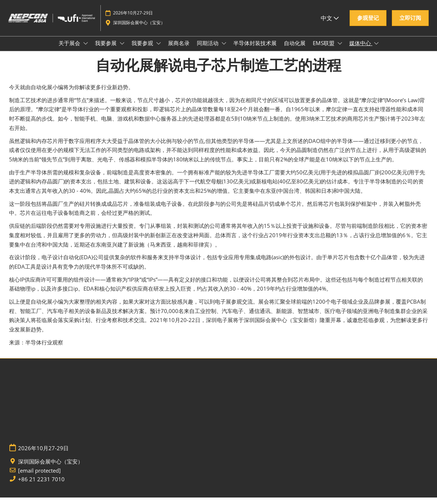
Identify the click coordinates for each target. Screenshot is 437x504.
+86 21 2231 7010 (41, 486)
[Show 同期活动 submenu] (224, 50)
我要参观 (143, 50)
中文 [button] (330, 21)
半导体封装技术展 (255, 50)
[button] (368, 22)
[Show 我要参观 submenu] (159, 50)
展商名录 (179, 50)
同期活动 (208, 50)
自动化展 (295, 50)
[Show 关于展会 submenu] (86, 50)
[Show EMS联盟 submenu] (340, 50)
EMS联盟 (324, 50)
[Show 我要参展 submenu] (122, 50)
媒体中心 (361, 50)
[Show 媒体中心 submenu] (376, 50)
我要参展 (107, 50)
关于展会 (70, 50)
